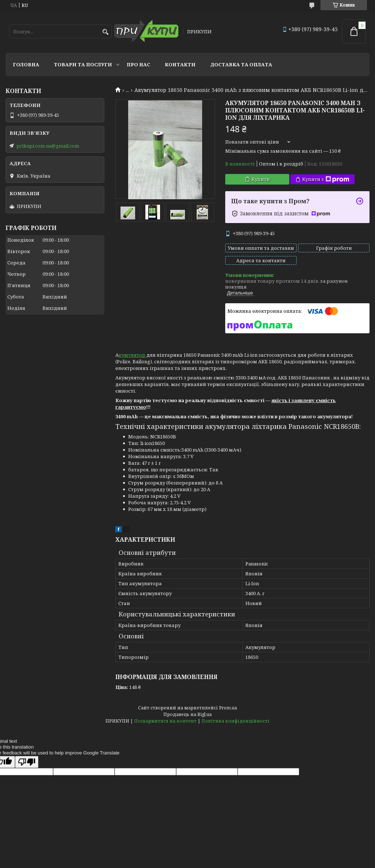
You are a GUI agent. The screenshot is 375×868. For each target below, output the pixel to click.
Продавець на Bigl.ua (187, 714)
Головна (26, 64)
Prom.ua (228, 708)
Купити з (326, 179)
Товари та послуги (83, 64)
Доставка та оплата (241, 64)
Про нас (138, 64)
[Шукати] (105, 32)
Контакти (180, 64)
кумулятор (133, 355)
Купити (261, 179)
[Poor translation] (27, 762)
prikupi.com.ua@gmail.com (48, 146)
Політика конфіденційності (235, 721)
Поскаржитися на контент (165, 721)
